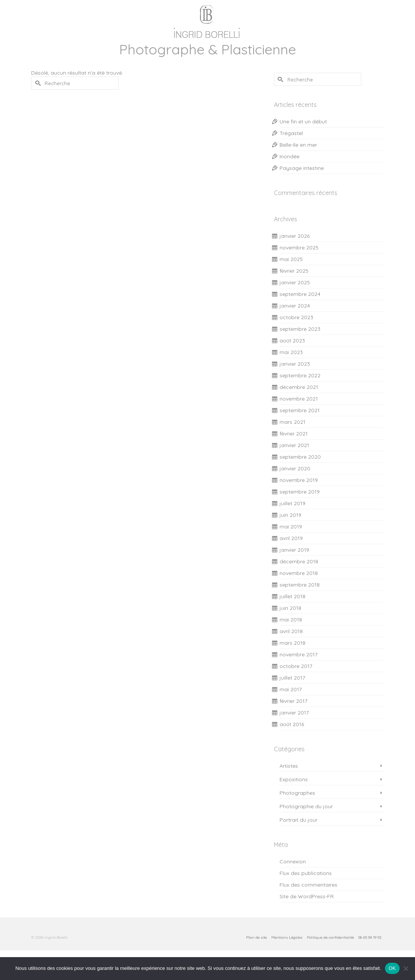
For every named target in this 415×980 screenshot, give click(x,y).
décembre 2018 (299, 561)
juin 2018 (290, 608)
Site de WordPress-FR (307, 896)
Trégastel (291, 133)
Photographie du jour (306, 806)
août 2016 (292, 724)
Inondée (289, 156)
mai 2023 (291, 352)
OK (392, 968)
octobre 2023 (296, 317)
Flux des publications (306, 873)
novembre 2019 (299, 480)
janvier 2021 (294, 445)
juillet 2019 (292, 503)
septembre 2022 (300, 375)
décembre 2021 (299, 387)
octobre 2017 (296, 666)
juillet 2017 (292, 678)
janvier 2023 (295, 364)
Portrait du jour (298, 820)
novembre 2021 (299, 399)
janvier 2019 (294, 550)
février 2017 (293, 701)
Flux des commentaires (308, 885)
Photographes (297, 793)
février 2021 (294, 434)
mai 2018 (291, 620)
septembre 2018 (300, 585)
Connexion (293, 861)
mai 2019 (291, 527)
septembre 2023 (300, 329)
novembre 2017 (298, 654)
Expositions (294, 779)
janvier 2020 (295, 468)
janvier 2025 (295, 282)
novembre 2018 (299, 573)
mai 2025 (291, 259)
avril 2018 (291, 631)
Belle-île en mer (298, 145)
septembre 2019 (300, 492)
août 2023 (292, 341)
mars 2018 (292, 643)
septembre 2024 (300, 294)
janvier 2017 (294, 713)
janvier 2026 (295, 236)
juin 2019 (290, 515)
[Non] (406, 968)
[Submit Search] (37, 83)
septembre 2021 (300, 410)
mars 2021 (292, 422)
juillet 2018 (292, 596)
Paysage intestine (302, 168)
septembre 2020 (300, 457)
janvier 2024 (295, 306)
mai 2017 (291, 689)
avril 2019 (291, 538)
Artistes (289, 766)
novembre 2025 (299, 248)
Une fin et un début (303, 122)
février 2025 (294, 271)
